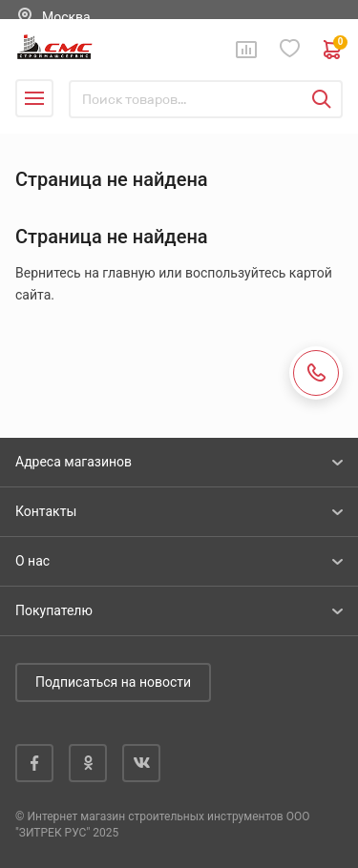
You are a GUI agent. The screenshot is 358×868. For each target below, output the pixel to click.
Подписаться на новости (113, 682)
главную (128, 273)
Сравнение (246, 50)
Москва (66, 17)
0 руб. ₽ (333, 50)
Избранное (290, 49)
